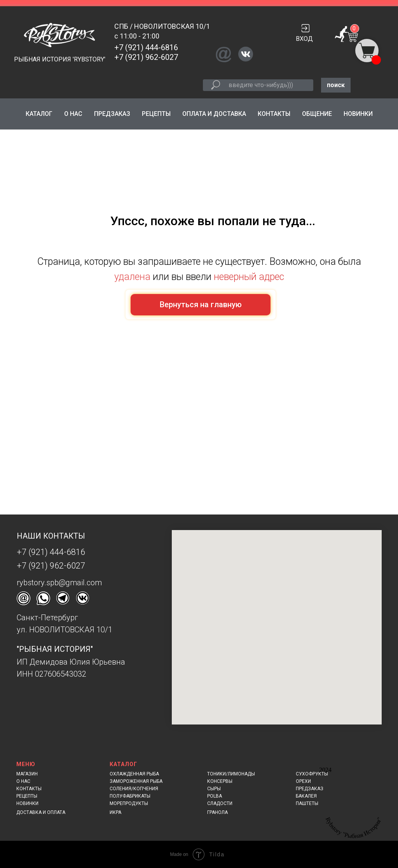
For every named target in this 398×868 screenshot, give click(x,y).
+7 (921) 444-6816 (146, 47)
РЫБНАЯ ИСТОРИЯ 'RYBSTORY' (60, 59)
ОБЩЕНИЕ (317, 114)
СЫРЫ (214, 789)
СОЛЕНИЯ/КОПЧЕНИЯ (134, 789)
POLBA (215, 796)
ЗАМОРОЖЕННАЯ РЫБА (136, 781)
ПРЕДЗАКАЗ (112, 114)
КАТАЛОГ (39, 114)
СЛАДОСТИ (220, 803)
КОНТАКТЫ (274, 114)
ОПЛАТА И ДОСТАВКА (214, 114)
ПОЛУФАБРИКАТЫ (130, 796)
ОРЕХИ (303, 781)
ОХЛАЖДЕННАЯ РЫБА (134, 774)
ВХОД (304, 39)
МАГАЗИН (27, 774)
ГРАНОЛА (217, 812)
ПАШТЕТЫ (307, 803)
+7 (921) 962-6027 (146, 57)
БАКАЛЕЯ (306, 796)
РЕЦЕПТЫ (156, 114)
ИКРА (115, 812)
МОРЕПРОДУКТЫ (129, 803)
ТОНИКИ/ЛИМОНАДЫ (231, 774)
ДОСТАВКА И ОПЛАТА (41, 812)
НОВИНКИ (358, 114)
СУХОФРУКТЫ (312, 774)
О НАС (73, 114)
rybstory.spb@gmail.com (59, 583)
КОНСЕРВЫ (220, 781)
